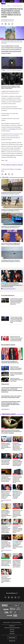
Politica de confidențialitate (16, 622)
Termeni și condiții (6, 622)
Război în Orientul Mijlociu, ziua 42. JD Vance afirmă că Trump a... (16, 374)
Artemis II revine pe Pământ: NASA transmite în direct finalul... (16, 380)
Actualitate (9, 6)
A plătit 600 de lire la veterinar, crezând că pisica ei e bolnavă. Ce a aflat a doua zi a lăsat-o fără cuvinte (6, 563)
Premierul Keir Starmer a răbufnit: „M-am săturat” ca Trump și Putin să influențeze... (11, 244)
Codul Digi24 (12, 630)
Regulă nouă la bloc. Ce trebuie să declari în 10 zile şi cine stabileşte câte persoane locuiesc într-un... (17, 479)
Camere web (12, 632)
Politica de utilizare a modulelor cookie (12, 628)
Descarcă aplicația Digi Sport (9, 289)
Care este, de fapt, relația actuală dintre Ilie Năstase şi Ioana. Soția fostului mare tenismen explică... (17, 463)
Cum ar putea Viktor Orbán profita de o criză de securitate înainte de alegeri (6, 462)
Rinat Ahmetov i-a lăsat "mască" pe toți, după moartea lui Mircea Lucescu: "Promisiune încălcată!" (17, 495)
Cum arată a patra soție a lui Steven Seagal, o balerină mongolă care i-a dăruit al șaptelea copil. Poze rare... (17, 564)
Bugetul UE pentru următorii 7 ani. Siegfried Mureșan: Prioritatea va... (16, 368)
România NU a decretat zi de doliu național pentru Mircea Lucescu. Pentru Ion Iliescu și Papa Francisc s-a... (17, 447)
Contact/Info (12, 634)
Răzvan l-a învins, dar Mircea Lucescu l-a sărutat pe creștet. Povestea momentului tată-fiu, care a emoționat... (6, 495)
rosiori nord (20, 165)
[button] (12, 63)
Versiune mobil (12, 638)
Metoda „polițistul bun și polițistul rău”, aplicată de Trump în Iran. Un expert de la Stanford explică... (6, 478)
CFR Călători (12, 129)
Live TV (16, 1)
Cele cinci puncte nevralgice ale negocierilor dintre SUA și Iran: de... (10, 362)
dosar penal (10, 155)
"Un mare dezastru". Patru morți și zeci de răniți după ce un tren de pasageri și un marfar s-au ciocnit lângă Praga (16, 320)
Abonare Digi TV (12, 626)
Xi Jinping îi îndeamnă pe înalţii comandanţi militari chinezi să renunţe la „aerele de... (11, 193)
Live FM (11, 1)
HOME (2, 6)
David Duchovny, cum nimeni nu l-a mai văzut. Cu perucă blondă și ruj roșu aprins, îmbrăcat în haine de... (18, 514)
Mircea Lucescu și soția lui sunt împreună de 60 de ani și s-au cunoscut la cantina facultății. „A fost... (6, 579)
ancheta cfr (14, 165)
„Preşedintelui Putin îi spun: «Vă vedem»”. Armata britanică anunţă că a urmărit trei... (11, 261)
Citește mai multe (5, 409)
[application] (12, 63)
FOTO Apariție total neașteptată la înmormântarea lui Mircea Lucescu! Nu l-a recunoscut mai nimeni (12, 285)
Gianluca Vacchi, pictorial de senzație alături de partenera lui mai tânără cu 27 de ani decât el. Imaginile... (11, 431)
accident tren (8, 165)
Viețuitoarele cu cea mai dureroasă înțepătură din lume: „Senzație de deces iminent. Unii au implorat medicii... (6, 529)
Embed (4, 70)
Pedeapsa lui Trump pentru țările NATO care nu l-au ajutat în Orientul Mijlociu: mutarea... (12, 210)
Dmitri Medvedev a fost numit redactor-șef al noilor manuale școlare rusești (11, 397)
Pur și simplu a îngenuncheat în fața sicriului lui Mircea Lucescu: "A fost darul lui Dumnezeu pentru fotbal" (6, 545)
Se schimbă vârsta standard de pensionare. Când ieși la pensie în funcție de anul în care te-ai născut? (18, 529)
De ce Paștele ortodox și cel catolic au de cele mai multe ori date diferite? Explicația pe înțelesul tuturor (18, 545)
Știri (5, 6)
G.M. (6, 160)
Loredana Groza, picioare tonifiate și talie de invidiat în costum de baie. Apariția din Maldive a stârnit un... (6, 514)
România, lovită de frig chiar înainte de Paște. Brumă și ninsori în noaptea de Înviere (6, 446)
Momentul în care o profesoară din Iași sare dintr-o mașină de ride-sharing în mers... (11, 227)
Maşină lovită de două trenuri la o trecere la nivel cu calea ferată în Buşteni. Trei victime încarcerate (16, 339)
